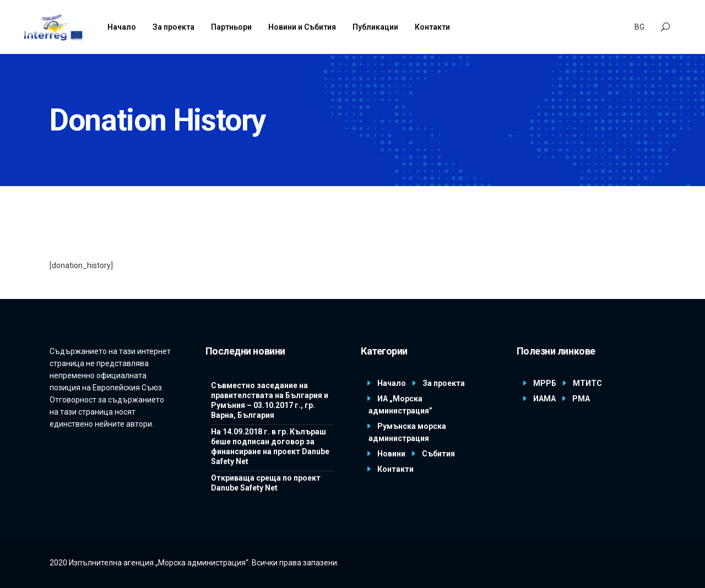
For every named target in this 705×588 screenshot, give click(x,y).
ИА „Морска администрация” (400, 405)
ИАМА (544, 399)
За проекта (444, 383)
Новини (391, 454)
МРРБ (545, 383)
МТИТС (587, 383)
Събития (438, 454)
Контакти (395, 469)
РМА (581, 399)
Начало (392, 383)
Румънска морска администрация (407, 432)
